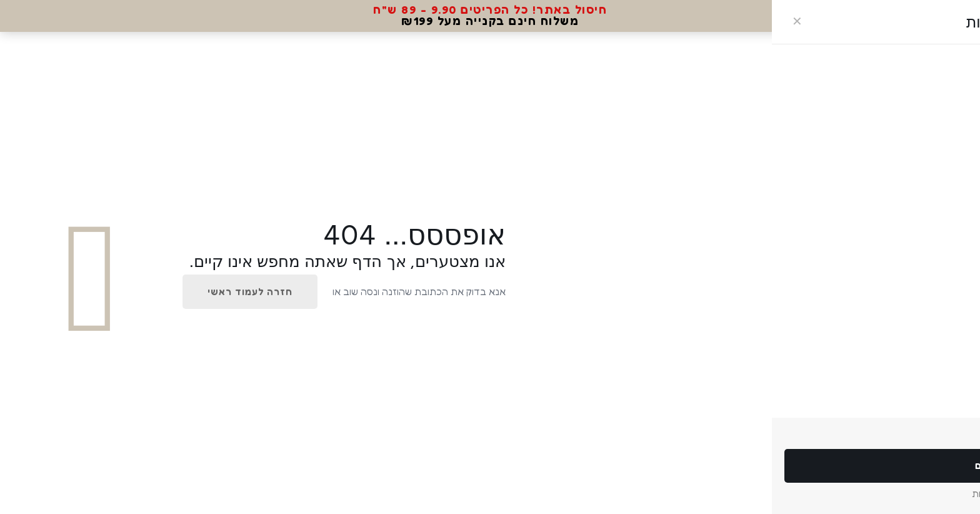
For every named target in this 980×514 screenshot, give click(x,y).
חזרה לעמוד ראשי (250, 292)
